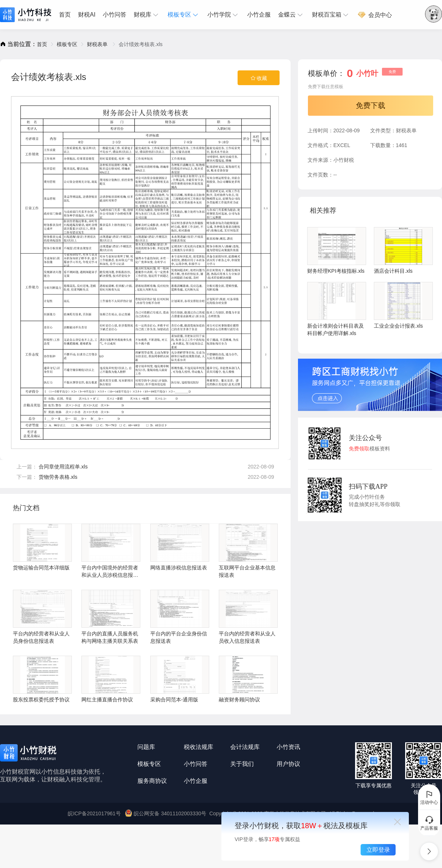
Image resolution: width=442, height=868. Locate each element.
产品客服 (429, 823)
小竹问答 (115, 15)
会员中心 (375, 15)
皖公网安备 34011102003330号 (166, 813)
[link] (42, 44)
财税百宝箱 (331, 15)
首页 (65, 15)
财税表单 (98, 44)
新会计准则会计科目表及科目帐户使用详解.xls (337, 309)
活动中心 (429, 797)
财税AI (87, 15)
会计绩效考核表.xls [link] (141, 44)
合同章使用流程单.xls (63, 467)
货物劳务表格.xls (58, 477)
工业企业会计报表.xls (403, 305)
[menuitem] (67, 15)
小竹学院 (224, 15)
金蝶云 (291, 15)
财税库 (147, 15)
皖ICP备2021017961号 (94, 813)
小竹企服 (259, 15)
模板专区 (184, 15)
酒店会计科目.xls (403, 250)
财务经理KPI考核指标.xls (337, 250)
